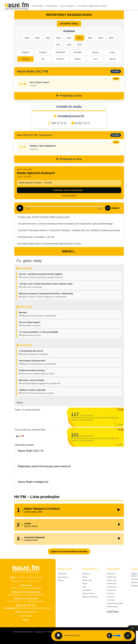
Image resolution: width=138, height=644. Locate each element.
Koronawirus (87, 590)
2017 (58, 45)
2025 (37, 38)
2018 (111, 38)
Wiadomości (53, 6)
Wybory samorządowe (90, 597)
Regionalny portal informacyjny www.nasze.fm (44, 466)
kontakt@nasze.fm (71, 116)
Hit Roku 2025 (112, 577)
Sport (63, 6)
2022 (69, 38)
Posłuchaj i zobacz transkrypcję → (69, 190)
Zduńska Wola (87, 580)
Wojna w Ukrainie (88, 593)
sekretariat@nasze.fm (32, 588)
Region (85, 584)
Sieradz (85, 577)
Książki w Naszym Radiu (115, 603)
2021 (80, 38)
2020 (90, 38)
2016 (69, 45)
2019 (101, 38)
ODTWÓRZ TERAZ (69, 24)
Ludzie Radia (62, 574)
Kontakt (103, 6)
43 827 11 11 (82, 123)
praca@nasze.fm (29, 612)
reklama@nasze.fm (36, 595)
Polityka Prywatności (23, 632)
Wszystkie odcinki (69, 195)
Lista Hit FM (111, 574)
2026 (27, 38)
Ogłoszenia (94, 6)
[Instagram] (28, 620)
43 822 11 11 (21, 595)
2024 (48, 38)
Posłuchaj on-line (69, 96)
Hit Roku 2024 (112, 580)
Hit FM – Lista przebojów (37, 497)
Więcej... (69, 251)
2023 (58, 38)
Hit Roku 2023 (112, 584)
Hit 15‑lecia (111, 600)
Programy (72, 6)
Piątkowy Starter (112, 607)
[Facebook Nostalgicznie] (26, 620)
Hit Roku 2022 (112, 587)
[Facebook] (24, 620)
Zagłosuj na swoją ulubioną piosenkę (69, 551)
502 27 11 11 (59, 123)
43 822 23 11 (16, 588)
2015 (80, 45)
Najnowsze (86, 574)
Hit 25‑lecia (111, 593)
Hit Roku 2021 (112, 590)
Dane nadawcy (26, 616)
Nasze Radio (38, 6)
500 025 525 (24, 608)
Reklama (61, 580)
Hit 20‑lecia (111, 597)
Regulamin (40, 632)
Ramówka (83, 6)
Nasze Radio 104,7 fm (31, 451)
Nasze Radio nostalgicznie (33, 482)
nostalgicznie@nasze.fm (41, 608)
